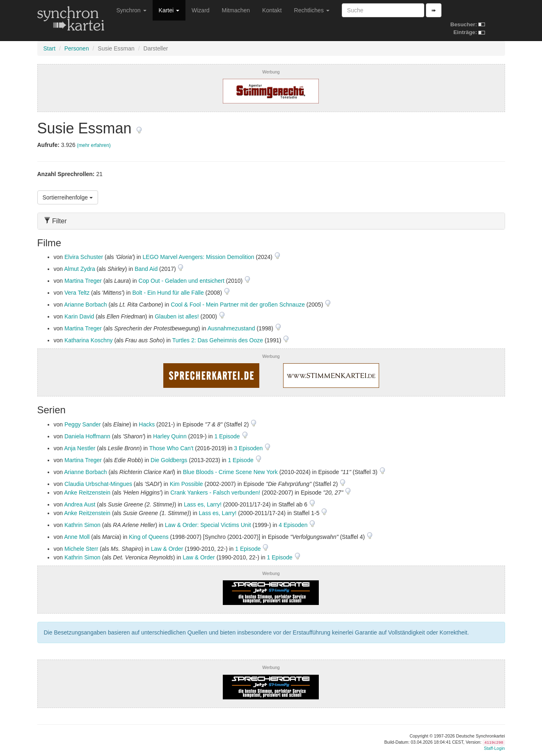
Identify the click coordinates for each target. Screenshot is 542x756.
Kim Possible (186, 484)
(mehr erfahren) (94, 145)
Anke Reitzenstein (87, 493)
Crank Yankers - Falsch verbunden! (215, 493)
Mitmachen (236, 10)
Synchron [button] (131, 10)
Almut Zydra (79, 269)
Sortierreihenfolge (68, 197)
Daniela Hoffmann (87, 436)
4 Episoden (294, 525)
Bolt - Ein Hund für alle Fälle (168, 293)
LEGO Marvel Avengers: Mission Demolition (199, 257)
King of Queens (149, 537)
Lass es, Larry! (203, 504)
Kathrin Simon (82, 525)
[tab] (271, 221)
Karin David (79, 316)
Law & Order (167, 549)
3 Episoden (249, 448)
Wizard (201, 10)
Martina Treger (83, 281)
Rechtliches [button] (312, 10)
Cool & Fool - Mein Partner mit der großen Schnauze (238, 305)
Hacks (147, 424)
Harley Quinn (170, 436)
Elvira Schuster (84, 257)
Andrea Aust (80, 504)
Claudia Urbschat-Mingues (98, 484)
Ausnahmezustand (231, 328)
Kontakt (272, 10)
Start (50, 48)
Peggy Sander (83, 424)
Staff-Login (494, 748)
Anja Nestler (80, 448)
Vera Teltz (77, 293)
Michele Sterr (81, 549)
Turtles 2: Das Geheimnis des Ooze (218, 340)
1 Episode (228, 436)
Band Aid (146, 269)
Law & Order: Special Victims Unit (208, 525)
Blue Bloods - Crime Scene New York (230, 472)
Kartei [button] (169, 10)
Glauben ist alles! (177, 316)
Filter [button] (55, 221)
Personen (77, 48)
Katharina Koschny (89, 340)
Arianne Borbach (85, 305)
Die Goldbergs (169, 460)
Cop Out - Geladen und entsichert (182, 281)
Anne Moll (77, 537)
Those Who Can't (172, 448)
